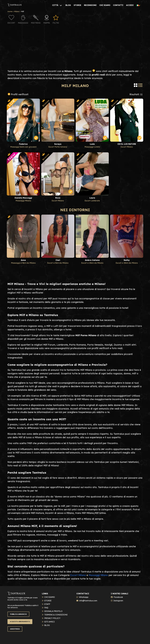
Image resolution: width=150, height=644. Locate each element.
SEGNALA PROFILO (53, 611)
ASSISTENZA (15, 629)
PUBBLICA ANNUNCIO (18, 614)
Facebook (118, 597)
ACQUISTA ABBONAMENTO (20, 622)
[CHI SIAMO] (105, 5)
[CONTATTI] (118, 5)
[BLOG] (68, 5)
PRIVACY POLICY (52, 618)
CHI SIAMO (50, 597)
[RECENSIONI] (90, 5)
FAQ (46, 608)
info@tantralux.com (88, 601)
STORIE (48, 601)
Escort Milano (78, 575)
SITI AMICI (49, 622)
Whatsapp (84, 597)
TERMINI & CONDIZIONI (56, 615)
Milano (17, 11)
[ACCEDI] (130, 5)
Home (10, 11)
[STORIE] (77, 5)
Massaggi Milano (98, 575)
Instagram (118, 601)
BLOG (47, 625)
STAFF (47, 604)
